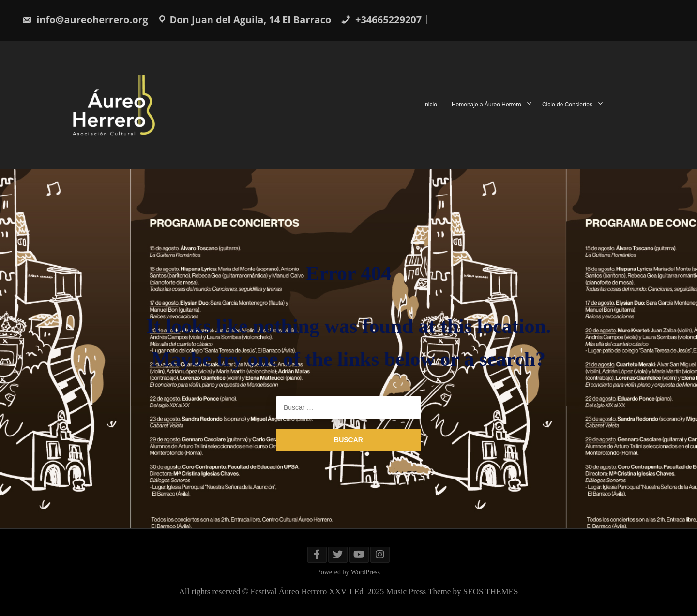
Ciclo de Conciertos (567, 105)
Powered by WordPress (348, 572)
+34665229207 (381, 20)
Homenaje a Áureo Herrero (486, 105)
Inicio (430, 105)
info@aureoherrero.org (85, 20)
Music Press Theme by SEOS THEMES (452, 592)
